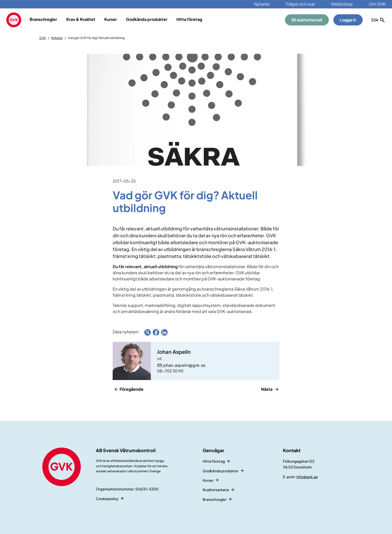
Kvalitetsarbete (216, 490)
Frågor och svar (300, 4)
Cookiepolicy (107, 499)
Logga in (348, 20)
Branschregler (43, 19)
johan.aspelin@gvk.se (184, 365)
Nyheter (262, 4)
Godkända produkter (147, 19)
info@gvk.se (307, 477)
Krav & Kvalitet (81, 19)
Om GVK (377, 4)
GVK (43, 38)
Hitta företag (189, 19)
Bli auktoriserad (307, 20)
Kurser (111, 19)
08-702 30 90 (170, 371)
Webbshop (342, 4)
